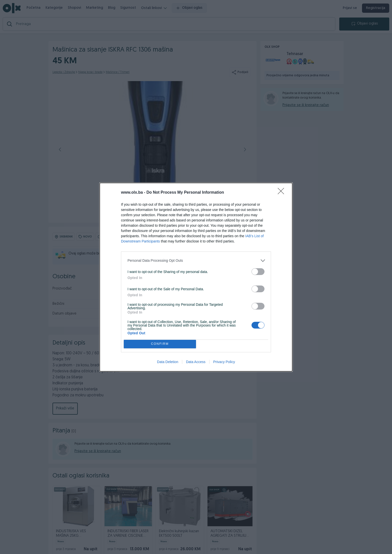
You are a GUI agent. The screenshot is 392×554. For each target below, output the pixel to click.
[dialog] (196, 277)
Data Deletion (168, 362)
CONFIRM (160, 344)
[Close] (282, 193)
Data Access (196, 362)
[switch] (258, 272)
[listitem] (196, 261)
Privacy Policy (224, 362)
